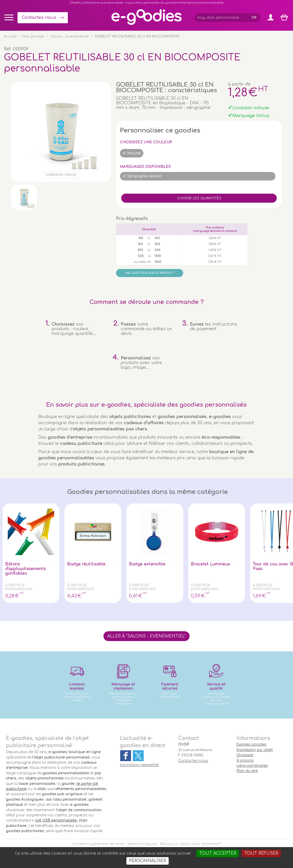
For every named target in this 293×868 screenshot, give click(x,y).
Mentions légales (142, 844)
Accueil (10, 36)
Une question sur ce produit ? (149, 273)
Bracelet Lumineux (211, 564)
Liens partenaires (252, 766)
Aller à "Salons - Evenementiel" (146, 636)
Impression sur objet (255, 750)
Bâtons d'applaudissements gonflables (26, 569)
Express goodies (251, 744)
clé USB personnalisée (56, 820)
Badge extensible (148, 564)
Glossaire (245, 755)
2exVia (186, 844)
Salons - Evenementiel (69, 36)
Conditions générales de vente (98, 844)
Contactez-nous (39, 18)
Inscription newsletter (140, 765)
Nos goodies (33, 36)
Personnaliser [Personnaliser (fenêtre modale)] (148, 861)
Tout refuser (261, 853)
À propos (245, 760)
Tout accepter (218, 853)
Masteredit (210, 844)
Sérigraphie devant (145, 176)
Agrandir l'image (61, 175)
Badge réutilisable (87, 564)
